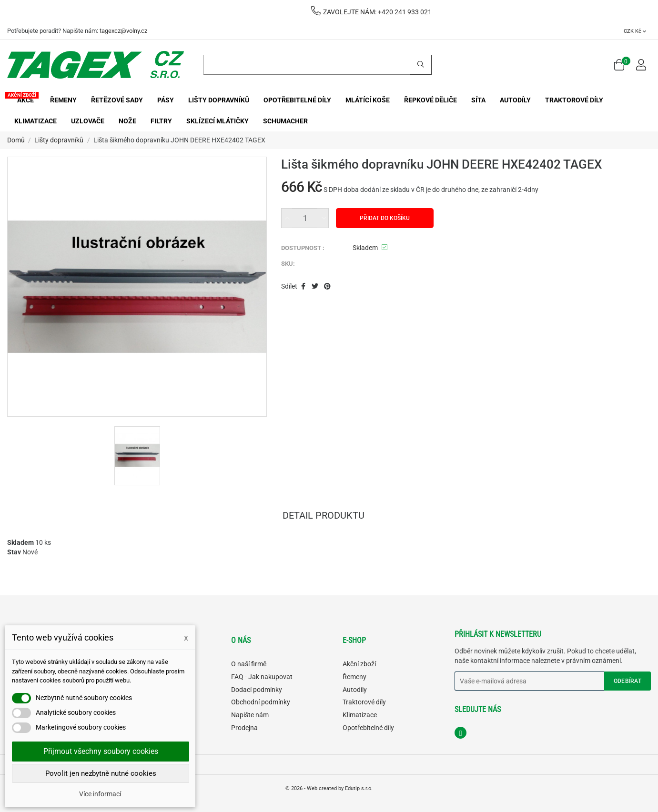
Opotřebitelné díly (368, 728)
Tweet (315, 287)
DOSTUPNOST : (303, 248)
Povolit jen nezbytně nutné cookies (101, 773)
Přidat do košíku (385, 218)
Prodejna (244, 728)
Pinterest (328, 287)
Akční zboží (359, 664)
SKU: (288, 264)
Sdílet (303, 287)
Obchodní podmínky (261, 702)
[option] (137, 456)
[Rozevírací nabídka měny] (635, 31)
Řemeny (354, 677)
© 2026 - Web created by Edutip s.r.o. (329, 788)
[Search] (317, 65)
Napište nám (250, 715)
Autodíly (355, 690)
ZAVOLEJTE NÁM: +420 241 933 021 (371, 12)
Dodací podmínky (257, 690)
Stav (14, 552)
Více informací (100, 794)
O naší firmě (249, 664)
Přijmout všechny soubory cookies (101, 751)
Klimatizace (360, 715)
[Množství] (305, 218)
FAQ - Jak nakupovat (262, 677)
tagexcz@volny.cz (123, 31)
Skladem (20, 542)
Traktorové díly (364, 702)
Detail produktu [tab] (324, 516)
